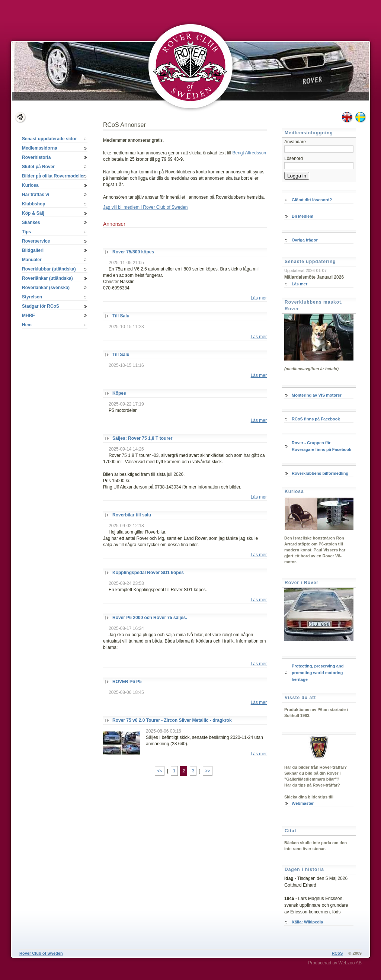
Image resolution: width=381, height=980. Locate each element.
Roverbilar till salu (132, 515)
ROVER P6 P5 (127, 682)
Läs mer (259, 298)
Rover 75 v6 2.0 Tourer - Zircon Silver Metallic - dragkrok (172, 720)
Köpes (119, 393)
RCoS (337, 953)
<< (160, 771)
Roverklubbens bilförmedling (320, 473)
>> (208, 771)
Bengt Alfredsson (249, 153)
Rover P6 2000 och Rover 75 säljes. (150, 618)
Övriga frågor (305, 240)
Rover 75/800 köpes (133, 252)
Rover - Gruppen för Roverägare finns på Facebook (321, 446)
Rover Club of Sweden (41, 953)
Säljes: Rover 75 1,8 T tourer (142, 438)
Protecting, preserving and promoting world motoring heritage (318, 673)
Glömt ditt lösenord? (312, 200)
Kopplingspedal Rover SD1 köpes (148, 573)
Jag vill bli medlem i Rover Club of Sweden (145, 207)
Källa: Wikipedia (307, 922)
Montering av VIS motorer (317, 395)
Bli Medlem (302, 216)
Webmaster (303, 803)
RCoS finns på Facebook (316, 419)
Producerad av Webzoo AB (335, 963)
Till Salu (121, 316)
